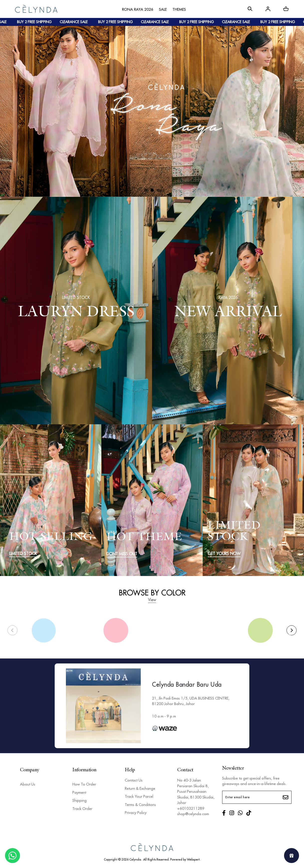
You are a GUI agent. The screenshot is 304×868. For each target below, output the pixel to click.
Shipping (79, 800)
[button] (146, 190)
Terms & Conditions (140, 805)
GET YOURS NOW (224, 554)
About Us (28, 784)
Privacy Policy (136, 813)
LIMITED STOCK (23, 554)
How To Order (84, 784)
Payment (79, 792)
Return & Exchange (140, 788)
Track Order (82, 809)
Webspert (193, 859)
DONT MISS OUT (122, 554)
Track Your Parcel (139, 796)
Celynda (135, 859)
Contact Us (134, 780)
